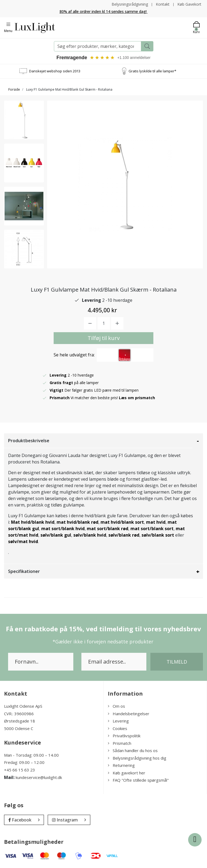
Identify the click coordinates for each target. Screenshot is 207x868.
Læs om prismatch (137, 398)
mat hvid (156, 522)
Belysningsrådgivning (130, 4)
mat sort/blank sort (152, 529)
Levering (118, 721)
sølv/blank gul (56, 535)
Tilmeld (177, 662)
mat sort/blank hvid (63, 529)
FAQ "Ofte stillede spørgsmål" (138, 780)
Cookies (118, 728)
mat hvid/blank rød (77, 522)
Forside (14, 89)
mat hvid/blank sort (122, 522)
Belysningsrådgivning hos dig (137, 758)
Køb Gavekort (189, 4)
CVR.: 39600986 (19, 714)
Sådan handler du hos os (133, 751)
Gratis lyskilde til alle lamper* (152, 71)
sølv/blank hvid (90, 535)
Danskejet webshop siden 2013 (55, 71)
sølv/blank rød (124, 535)
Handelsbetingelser (129, 714)
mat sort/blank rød (108, 529)
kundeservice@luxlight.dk (39, 778)
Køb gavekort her (127, 773)
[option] (24, 120)
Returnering (121, 766)
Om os (116, 706)
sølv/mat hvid (23, 542)
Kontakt (163, 4)
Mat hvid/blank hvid (33, 522)
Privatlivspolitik (124, 736)
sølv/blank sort (158, 535)
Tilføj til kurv (104, 338)
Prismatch (120, 743)
